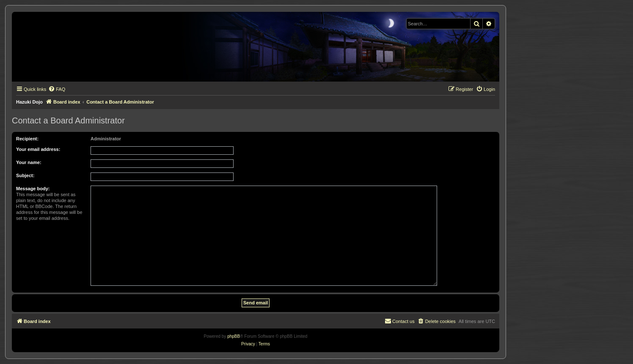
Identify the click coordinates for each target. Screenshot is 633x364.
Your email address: (38, 149)
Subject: (25, 175)
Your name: (29, 162)
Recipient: (27, 139)
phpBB (234, 336)
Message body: (33, 189)
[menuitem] (57, 89)
